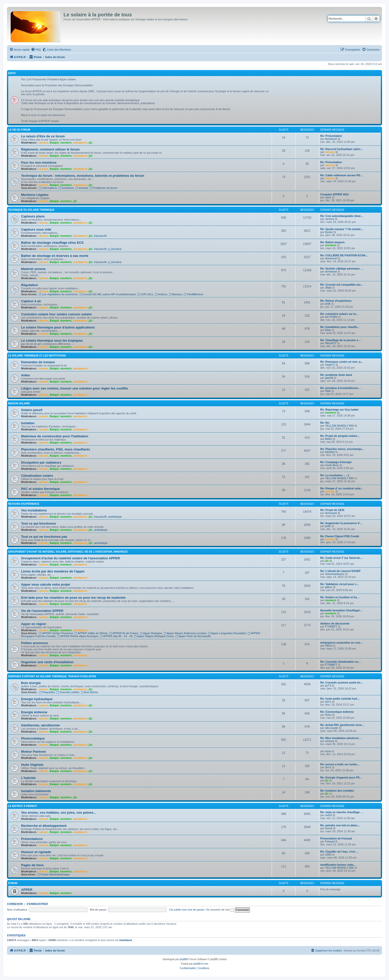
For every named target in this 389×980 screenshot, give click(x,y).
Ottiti (328, 391)
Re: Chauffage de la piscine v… (341, 340)
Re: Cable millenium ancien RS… (342, 175)
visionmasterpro (335, 574)
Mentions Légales (35, 195)
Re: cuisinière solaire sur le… (339, 314)
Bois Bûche (89, 692)
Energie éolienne (34, 712)
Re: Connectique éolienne (337, 712)
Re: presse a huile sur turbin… (340, 764)
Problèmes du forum (103, 188)
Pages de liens (32, 865)
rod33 (328, 815)
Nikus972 (331, 343)
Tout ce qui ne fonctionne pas (44, 537)
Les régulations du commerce (58, 294)
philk (328, 304)
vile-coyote (332, 728)
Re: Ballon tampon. (333, 242)
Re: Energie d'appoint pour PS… (341, 777)
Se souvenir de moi (220, 910)
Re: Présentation (331, 136)
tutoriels (82, 188)
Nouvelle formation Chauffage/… (341, 610)
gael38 (329, 378)
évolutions (66, 188)
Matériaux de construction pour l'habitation (55, 436)
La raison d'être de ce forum (43, 136)
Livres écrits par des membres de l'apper (53, 571)
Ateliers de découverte (335, 624)
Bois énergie (31, 683)
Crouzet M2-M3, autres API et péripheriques (108, 294)
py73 (328, 685)
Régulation (30, 285)
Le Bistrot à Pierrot (23, 806)
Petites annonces (34, 643)
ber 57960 (331, 317)
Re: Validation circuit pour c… (340, 584)
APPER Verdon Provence (56, 633)
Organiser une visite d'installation (47, 662)
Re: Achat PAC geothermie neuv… (342, 725)
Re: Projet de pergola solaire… (340, 436)
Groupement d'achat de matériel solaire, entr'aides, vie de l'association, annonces (68, 552)
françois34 (100, 236)
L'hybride (28, 778)
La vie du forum (19, 130)
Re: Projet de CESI (332, 510)
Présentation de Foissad (336, 838)
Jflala (328, 288)
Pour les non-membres (39, 163)
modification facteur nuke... (338, 865)
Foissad (330, 841)
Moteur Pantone (33, 752)
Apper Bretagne (151, 633)
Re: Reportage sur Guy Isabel (339, 410)
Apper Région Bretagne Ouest (154, 636)
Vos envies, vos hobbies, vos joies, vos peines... (59, 813)
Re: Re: (325, 423)
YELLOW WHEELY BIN (339, 426)
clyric (328, 197)
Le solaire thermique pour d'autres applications (58, 327)
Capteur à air (31, 301)
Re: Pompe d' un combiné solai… (342, 488)
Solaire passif (32, 410)
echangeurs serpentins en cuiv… (342, 643)
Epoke (329, 232)
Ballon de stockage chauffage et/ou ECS (52, 243)
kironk (329, 828)
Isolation (28, 423)
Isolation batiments (36, 791)
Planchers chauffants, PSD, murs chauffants (56, 449)
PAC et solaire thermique (40, 489)
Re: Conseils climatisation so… (341, 662)
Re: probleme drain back (336, 375)
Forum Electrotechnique (54, 874)
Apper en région (34, 624)
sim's (328, 702)
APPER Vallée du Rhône (91, 633)
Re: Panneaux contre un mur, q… (342, 362)
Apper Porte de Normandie (193, 636)
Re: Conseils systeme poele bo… (342, 683)
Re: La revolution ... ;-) (335, 475)
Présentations (32, 839)
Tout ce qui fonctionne (38, 523)
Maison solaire (19, 403)
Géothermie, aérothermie (40, 725)
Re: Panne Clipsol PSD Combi (340, 536)
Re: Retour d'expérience (336, 301)
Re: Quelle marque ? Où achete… (342, 229)
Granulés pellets (68, 692)
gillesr (329, 587)
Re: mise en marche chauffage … (342, 812)
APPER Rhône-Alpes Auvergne (78, 636)
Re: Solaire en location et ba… (340, 597)
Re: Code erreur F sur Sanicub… (341, 558)
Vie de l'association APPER (42, 611)
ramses (44, 143)
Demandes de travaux (38, 362)
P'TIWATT (331, 626)
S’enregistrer (37, 904)
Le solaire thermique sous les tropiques (52, 341)
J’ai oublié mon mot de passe (186, 910)
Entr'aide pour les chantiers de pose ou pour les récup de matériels (73, 598)
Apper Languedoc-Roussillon (227, 633)
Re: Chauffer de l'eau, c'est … (339, 852)
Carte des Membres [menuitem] (59, 50)
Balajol (54, 143)
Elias (328, 330)
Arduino (161, 294)
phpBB (183, 959)
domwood (331, 139)
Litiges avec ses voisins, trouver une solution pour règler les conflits (75, 388)
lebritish (330, 452)
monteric (66, 143)
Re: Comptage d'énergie (336, 462)
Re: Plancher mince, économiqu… (342, 449)
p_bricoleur (115, 249)
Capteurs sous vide (36, 229)
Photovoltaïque (33, 738)
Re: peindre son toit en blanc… (340, 825)
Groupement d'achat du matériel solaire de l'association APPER (71, 558)
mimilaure (126, 940)
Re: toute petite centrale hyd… (340, 699)
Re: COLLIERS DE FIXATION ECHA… (344, 255)
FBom (329, 646)
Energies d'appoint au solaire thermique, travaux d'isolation (52, 676)
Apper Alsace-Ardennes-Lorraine (185, 633)
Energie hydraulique (37, 699)
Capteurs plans (33, 216)
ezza (328, 751)
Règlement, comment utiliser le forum (50, 149)
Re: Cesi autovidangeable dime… (342, 216)
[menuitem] (36, 50)
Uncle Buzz (332, 465)
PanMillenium (194, 294)
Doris (328, 715)
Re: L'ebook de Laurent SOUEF (340, 571)
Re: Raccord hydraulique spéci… (342, 149)
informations (48, 188)
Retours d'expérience (24, 504)
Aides (26, 375)
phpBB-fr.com (201, 964)
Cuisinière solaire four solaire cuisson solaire (56, 314)
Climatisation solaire (37, 476)
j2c (91, 143)
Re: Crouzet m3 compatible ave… (342, 285)
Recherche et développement (44, 826)
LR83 (328, 855)
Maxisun (176, 294)
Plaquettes (47, 692)
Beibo (328, 439)
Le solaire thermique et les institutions (37, 356)
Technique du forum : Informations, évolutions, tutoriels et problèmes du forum (83, 176)
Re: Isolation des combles (337, 791)
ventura (330, 219)
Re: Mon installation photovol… (341, 738)
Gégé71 (330, 365)
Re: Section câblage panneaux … (342, 268)
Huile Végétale (32, 765)
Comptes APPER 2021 (335, 194)
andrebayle (115, 517)
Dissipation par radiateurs (41, 462)
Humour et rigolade (36, 852)
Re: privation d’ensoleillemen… (341, 388)
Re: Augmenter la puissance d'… (341, 523)
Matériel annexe (33, 269)
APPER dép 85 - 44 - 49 (116, 636)
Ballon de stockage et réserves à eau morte (55, 256)
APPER (27, 890)
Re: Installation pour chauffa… (340, 327)
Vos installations (34, 510)
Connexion (15, 904)
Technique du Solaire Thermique (31, 210)
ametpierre (80, 143)
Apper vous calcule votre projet (46, 584)
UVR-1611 (145, 294)
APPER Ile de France (124, 633)
